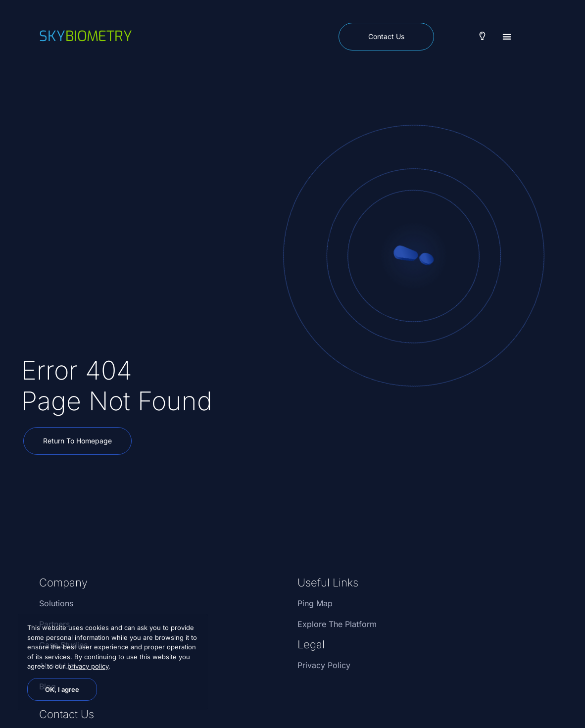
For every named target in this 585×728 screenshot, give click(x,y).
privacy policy (88, 666)
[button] (507, 36)
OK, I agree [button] (62, 689)
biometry (86, 36)
